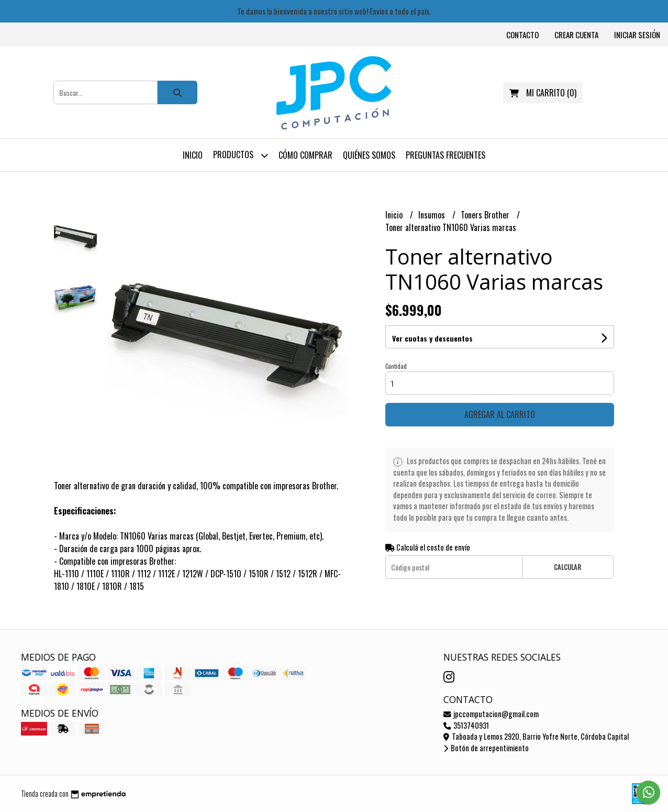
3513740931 (466, 725)
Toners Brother (486, 215)
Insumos (433, 215)
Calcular (567, 567)
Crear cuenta (576, 35)
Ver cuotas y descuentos (432, 338)
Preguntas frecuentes (446, 155)
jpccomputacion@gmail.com (491, 714)
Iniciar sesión (637, 35)
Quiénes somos (369, 155)
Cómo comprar (305, 155)
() (543, 93)
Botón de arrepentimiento (486, 748)
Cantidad (396, 366)
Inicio (193, 155)
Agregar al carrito (500, 414)
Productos (241, 155)
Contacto (522, 35)
